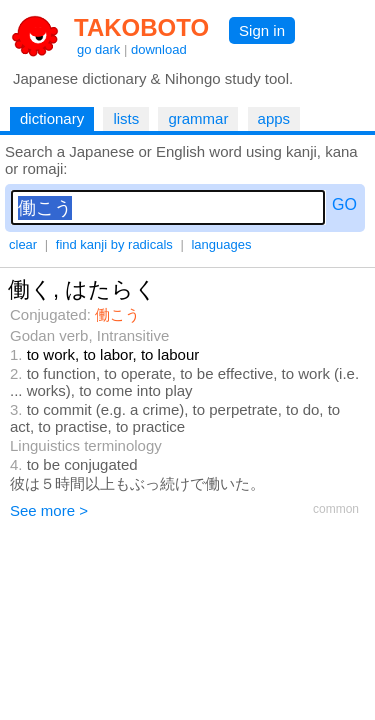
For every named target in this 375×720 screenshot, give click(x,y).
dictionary (52, 118)
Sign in (262, 30)
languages (221, 244)
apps (274, 118)
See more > (49, 510)
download (159, 49)
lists (126, 118)
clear (23, 244)
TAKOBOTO (141, 27)
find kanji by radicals (114, 244)
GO (344, 204)
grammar (198, 118)
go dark (98, 49)
